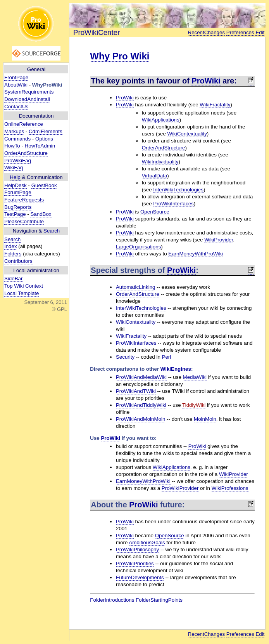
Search (52, 231)
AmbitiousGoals (147, 542)
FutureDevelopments (140, 577)
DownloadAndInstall (27, 99)
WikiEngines (176, 369)
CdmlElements (46, 131)
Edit (260, 32)
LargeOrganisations (138, 247)
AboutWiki (16, 85)
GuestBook (44, 185)
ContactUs (16, 107)
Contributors (18, 261)
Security (125, 357)
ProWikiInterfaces (173, 204)
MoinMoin (205, 419)
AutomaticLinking (136, 287)
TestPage (15, 214)
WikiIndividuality (160, 162)
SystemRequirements (29, 92)
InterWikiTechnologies (178, 190)
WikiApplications (161, 120)
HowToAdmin (40, 146)
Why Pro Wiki (120, 56)
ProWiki (206, 81)
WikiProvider (219, 240)
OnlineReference (24, 124)
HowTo (12, 146)
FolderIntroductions (112, 600)
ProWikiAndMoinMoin (141, 419)
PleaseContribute (24, 221)
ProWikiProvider (180, 488)
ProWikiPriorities (135, 563)
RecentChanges (207, 32)
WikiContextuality (187, 134)
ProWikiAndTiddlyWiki (141, 405)
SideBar (13, 279)
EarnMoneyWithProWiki (196, 254)
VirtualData (155, 176)
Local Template (22, 293)
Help (15, 177)
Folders (13, 254)
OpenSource (155, 212)
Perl (167, 357)
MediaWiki (195, 377)
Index (11, 246)
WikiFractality (215, 105)
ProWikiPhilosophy (137, 549)
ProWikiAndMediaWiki (141, 377)
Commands (17, 139)
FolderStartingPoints (159, 600)
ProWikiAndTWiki (136, 391)
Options (44, 139)
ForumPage (18, 192)
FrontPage (16, 77)
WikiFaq (14, 168)
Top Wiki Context (24, 286)
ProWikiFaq (18, 161)
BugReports (18, 207)
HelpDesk (16, 185)
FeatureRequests (24, 200)
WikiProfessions (230, 488)
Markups (14, 131)
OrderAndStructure (26, 153)
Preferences (240, 32)
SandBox (41, 214)
